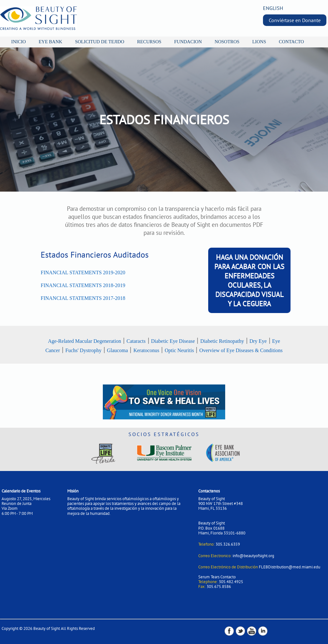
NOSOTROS (227, 42)
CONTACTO (291, 42)
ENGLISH (273, 8)
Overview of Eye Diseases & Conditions (241, 350)
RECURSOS (149, 42)
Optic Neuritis (179, 350)
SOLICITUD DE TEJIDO (100, 42)
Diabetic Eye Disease (173, 341)
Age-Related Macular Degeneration (85, 341)
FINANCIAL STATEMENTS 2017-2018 (83, 298)
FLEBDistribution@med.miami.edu (290, 567)
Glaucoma (118, 350)
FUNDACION (188, 42)
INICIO (19, 42)
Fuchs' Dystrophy (83, 350)
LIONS (259, 42)
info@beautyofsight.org (253, 556)
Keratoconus (146, 350)
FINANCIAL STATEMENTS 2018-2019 (83, 285)
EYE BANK (51, 42)
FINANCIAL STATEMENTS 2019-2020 (83, 272)
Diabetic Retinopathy (222, 341)
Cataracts (136, 341)
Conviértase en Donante (295, 20)
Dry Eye (258, 341)
